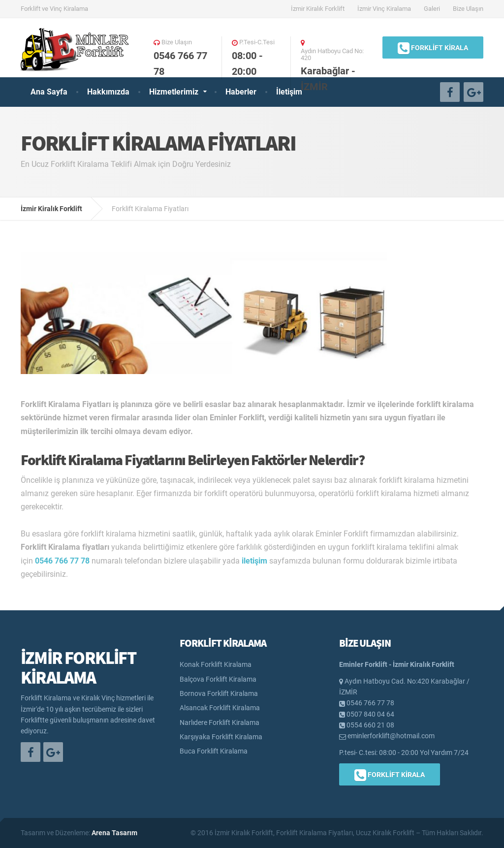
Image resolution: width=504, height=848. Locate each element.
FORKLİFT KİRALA (433, 49)
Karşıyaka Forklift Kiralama (221, 737)
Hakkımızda (108, 92)
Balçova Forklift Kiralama (218, 679)
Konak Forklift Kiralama (216, 664)
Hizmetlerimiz (174, 92)
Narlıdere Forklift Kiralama (220, 722)
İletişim (289, 92)
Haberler (241, 92)
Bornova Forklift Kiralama (219, 693)
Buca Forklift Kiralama (214, 751)
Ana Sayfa (49, 92)
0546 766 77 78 (62, 561)
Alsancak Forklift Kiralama (220, 708)
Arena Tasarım (114, 833)
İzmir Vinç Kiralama (384, 9)
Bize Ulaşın (468, 9)
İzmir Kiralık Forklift (318, 9)
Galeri (432, 9)
